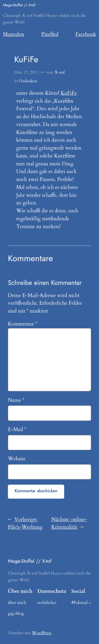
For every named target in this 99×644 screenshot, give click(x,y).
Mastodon (14, 34)
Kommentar (22, 324)
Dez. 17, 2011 (27, 72)
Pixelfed (50, 34)
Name (16, 400)
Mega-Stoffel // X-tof (19, 5)
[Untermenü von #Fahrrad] (90, 603)
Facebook (86, 34)
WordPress (41, 633)
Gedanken (28, 81)
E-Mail (17, 430)
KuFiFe (69, 93)
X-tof (60, 72)
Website (17, 459)
